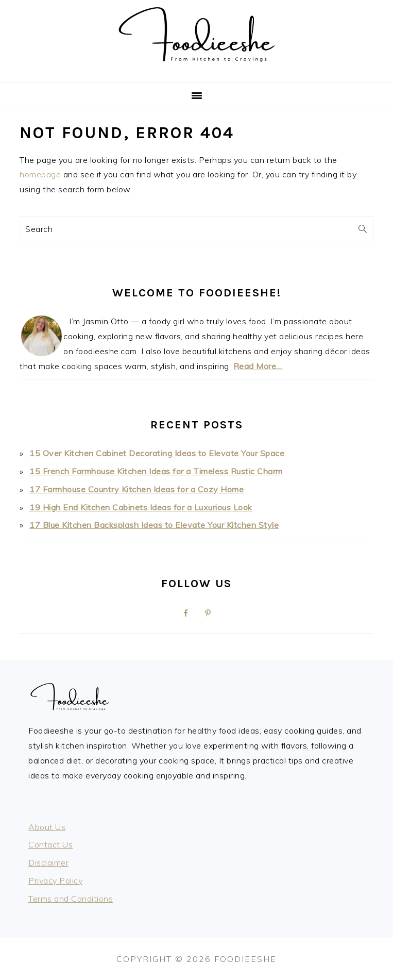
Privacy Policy (55, 881)
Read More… (258, 366)
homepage (40, 174)
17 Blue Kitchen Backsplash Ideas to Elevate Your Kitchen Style (154, 525)
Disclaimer (48, 862)
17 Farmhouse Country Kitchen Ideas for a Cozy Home (136, 489)
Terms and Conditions (71, 899)
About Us (47, 827)
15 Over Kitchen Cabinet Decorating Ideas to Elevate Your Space (157, 453)
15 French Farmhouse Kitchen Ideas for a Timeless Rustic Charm (156, 471)
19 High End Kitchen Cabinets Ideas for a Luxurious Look (141, 507)
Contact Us (50, 844)
